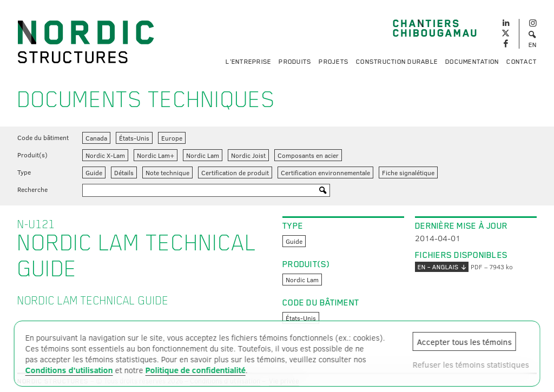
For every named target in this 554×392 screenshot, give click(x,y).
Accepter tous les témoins (464, 342)
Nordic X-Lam (105, 155)
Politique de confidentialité (196, 370)
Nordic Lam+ (156, 155)
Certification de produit (235, 172)
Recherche (32, 189)
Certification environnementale (325, 172)
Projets (334, 62)
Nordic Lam (203, 155)
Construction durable (397, 62)
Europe (172, 138)
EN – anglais (442, 267)
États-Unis (134, 138)
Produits (295, 62)
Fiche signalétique (408, 172)
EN (533, 45)
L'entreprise (248, 62)
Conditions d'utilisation (69, 370)
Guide (94, 172)
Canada (96, 138)
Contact (522, 62)
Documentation (472, 62)
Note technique (167, 172)
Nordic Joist (248, 155)
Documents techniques (146, 99)
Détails (124, 172)
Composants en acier (308, 155)
